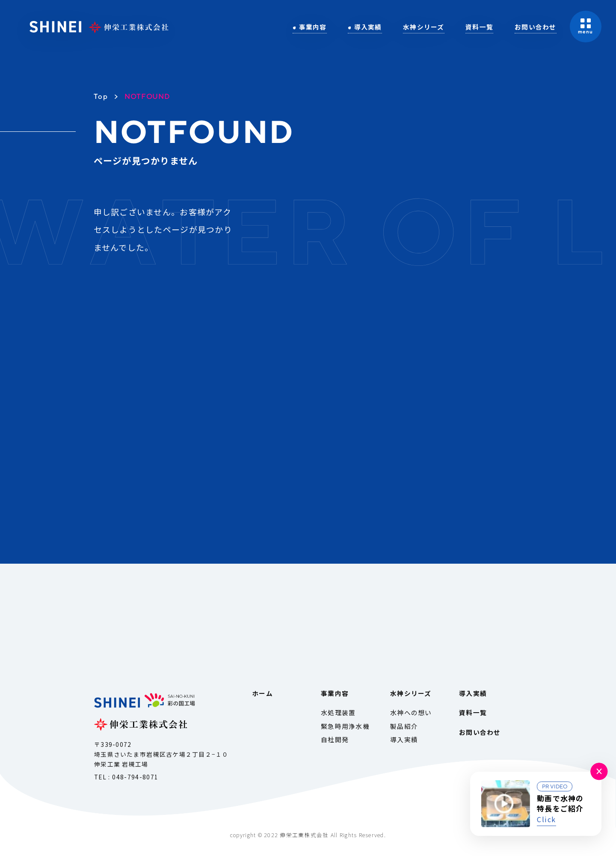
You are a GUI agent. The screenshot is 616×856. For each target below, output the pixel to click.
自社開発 (335, 739)
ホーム (262, 693)
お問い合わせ (536, 27)
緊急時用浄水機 (345, 726)
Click (546, 819)
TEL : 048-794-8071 (126, 777)
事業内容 (313, 27)
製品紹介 (404, 726)
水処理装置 (338, 712)
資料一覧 (479, 27)
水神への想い (411, 712)
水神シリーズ (424, 27)
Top (101, 96)
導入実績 (368, 27)
